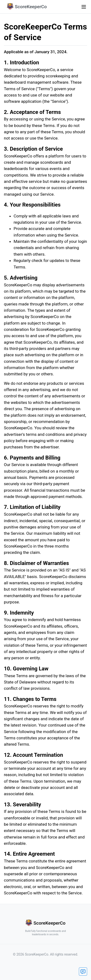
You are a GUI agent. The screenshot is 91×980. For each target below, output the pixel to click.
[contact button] (83, 972)
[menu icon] (84, 7)
